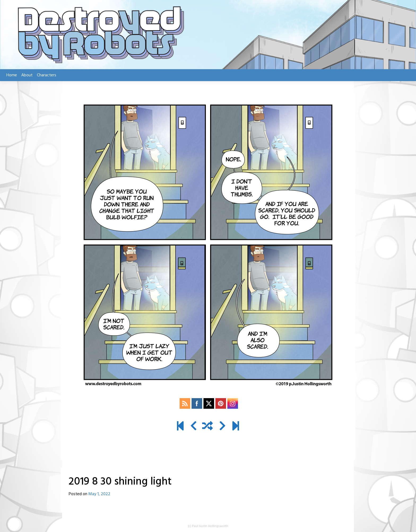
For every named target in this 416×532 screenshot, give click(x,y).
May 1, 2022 (99, 494)
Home (12, 75)
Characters (47, 75)
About (27, 75)
